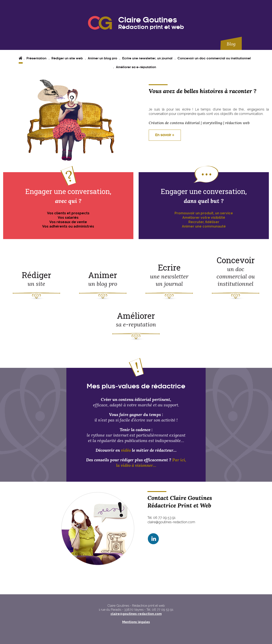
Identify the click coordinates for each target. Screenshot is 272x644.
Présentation (36, 58)
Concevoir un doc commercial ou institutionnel (214, 58)
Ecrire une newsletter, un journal (147, 58)
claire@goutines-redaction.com (136, 614)
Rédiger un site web (67, 58)
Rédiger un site (36, 278)
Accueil (21, 59)
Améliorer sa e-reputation (136, 319)
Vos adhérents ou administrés (68, 226)
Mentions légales (136, 622)
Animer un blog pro (102, 58)
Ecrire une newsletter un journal (169, 275)
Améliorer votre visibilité (204, 218)
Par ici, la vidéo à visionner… (151, 463)
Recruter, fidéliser (204, 222)
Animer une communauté (204, 226)
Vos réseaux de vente (68, 222)
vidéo (126, 450)
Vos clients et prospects (68, 213)
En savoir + (165, 135)
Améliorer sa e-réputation (136, 67)
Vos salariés (68, 218)
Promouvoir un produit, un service (204, 213)
